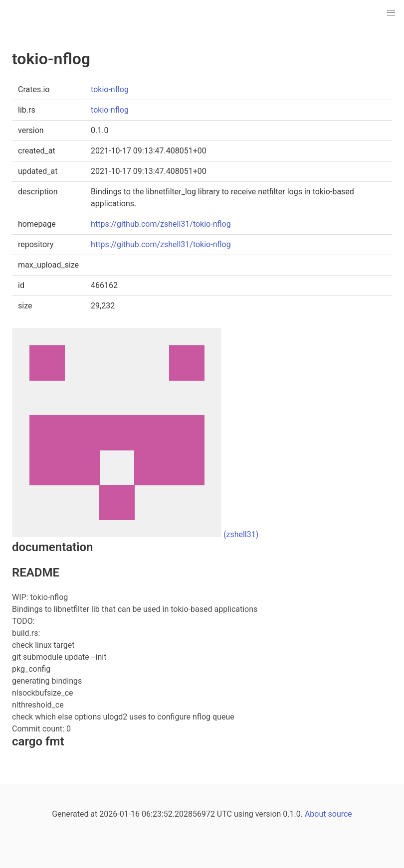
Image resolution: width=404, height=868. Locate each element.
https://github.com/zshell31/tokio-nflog (161, 224)
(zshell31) (241, 534)
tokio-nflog (110, 89)
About (315, 814)
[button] (391, 13)
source (340, 814)
